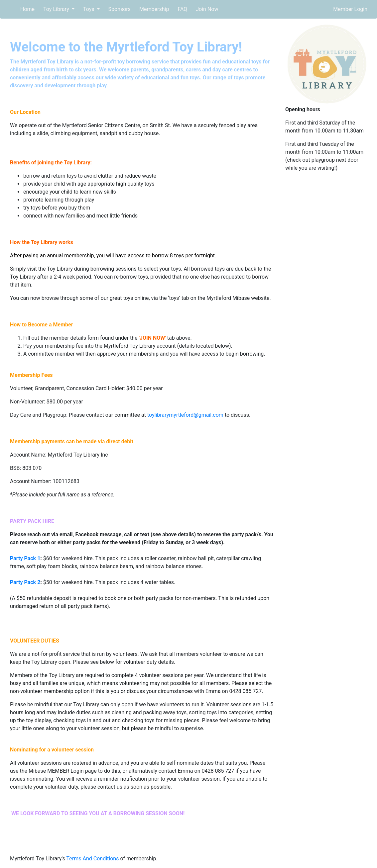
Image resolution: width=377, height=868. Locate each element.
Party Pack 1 (25, 558)
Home (27, 9)
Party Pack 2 (25, 582)
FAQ (182, 9)
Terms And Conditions (93, 859)
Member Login (350, 9)
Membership (154, 9)
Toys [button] (89, 9)
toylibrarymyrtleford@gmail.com (185, 415)
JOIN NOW (152, 338)
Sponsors (120, 9)
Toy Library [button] (57, 9)
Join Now (207, 9)
